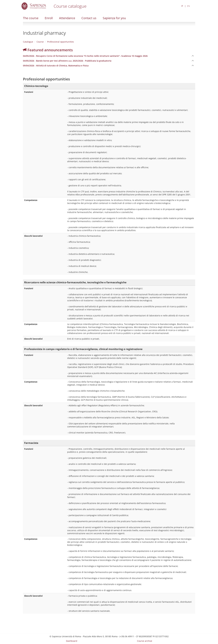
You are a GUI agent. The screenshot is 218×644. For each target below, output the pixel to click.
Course (40, 42)
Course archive (145, 641)
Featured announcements (48, 50)
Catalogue (28, 42)
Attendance (67, 18)
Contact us (89, 18)
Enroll (49, 18)
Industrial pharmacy (44, 33)
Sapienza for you (114, 18)
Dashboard (72, 641)
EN (188, 6)
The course (31, 18)
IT (182, 6)
